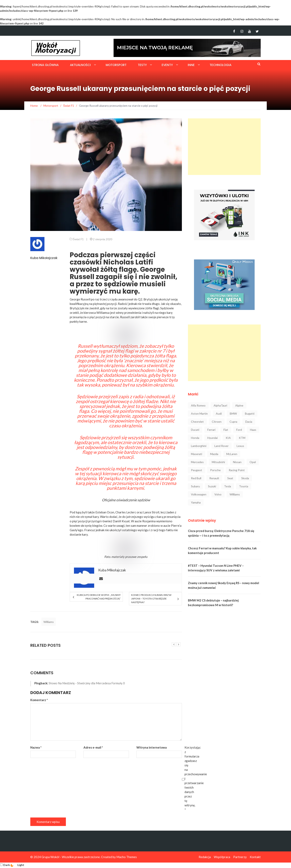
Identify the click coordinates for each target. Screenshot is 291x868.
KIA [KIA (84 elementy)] (228, 438)
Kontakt (255, 857)
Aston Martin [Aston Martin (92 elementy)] (199, 413)
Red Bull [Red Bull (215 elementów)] (196, 478)
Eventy (167, 65)
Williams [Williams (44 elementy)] (235, 494)
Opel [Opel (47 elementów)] (253, 462)
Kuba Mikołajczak (44, 258)
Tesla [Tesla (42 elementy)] (228, 486)
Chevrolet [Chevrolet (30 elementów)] (197, 422)
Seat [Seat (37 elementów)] (230, 478)
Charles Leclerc (126, 512)
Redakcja (205, 857)
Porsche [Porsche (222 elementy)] (215, 470)
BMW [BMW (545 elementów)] (233, 413)
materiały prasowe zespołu (129, 557)
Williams (49, 622)
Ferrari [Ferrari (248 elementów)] (211, 430)
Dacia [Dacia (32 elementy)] (249, 422)
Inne (191, 65)
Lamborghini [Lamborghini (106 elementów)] (199, 446)
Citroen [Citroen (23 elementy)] (217, 422)
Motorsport (116, 65)
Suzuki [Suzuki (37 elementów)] (212, 486)
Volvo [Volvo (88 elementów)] (218, 494)
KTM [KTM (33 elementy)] (242, 438)
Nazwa (36, 747)
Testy (142, 65)
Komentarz (39, 700)
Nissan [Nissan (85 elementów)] (237, 462)
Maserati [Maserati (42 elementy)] (197, 454)
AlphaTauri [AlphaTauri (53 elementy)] (220, 405)
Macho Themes (127, 857)
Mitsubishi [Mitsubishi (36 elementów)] (218, 462)
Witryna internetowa (152, 747)
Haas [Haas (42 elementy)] (253, 430)
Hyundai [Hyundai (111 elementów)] (212, 438)
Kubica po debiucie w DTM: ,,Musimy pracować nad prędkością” (99, 597)
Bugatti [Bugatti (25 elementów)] (250, 413)
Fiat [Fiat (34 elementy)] (226, 430)
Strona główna (45, 65)
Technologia (220, 65)
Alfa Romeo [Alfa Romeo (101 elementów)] (198, 405)
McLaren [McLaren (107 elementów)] (232, 454)
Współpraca (222, 857)
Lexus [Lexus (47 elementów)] (240, 446)
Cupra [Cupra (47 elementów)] (233, 422)
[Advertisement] (224, 147)
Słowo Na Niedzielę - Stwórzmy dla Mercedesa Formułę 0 (87, 683)
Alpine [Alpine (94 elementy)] (239, 405)
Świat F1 (78, 239)
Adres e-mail (93, 747)
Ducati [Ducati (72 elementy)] (195, 430)
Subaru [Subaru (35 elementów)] (195, 486)
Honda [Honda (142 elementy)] (195, 438)
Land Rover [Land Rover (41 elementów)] (221, 446)
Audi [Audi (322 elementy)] (219, 413)
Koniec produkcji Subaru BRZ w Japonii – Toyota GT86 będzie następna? (151, 599)
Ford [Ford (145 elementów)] (239, 430)
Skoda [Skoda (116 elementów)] (245, 478)
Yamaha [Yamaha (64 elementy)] (196, 502)
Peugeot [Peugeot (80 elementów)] (197, 470)
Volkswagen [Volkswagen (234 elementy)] (199, 494)
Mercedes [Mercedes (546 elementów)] (197, 462)
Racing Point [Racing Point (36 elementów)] (237, 470)
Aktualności (80, 65)
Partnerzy (240, 857)
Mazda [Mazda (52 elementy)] (214, 454)
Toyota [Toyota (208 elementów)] (244, 486)
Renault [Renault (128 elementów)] (214, 478)
